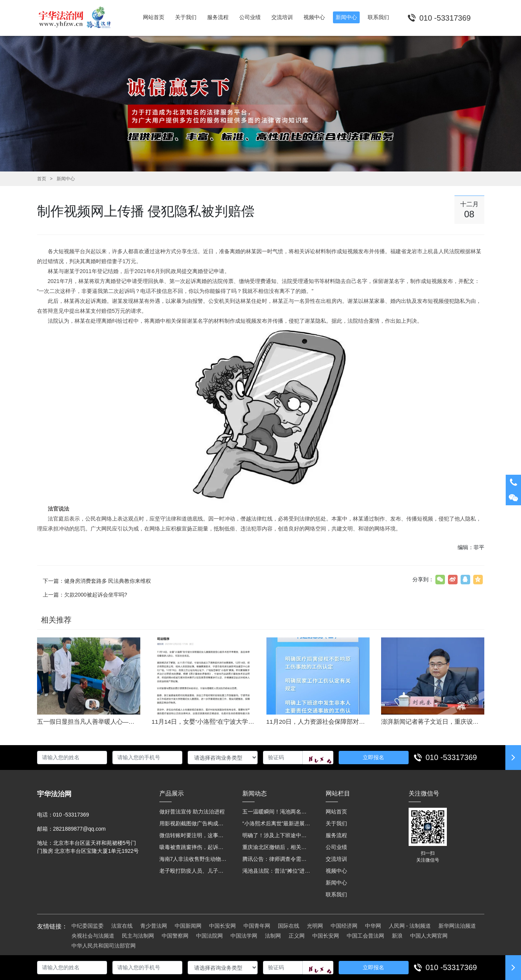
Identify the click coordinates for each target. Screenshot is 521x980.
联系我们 (336, 894)
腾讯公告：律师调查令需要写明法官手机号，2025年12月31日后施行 (276, 859)
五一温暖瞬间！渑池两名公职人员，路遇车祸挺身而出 (276, 812)
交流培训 (336, 859)
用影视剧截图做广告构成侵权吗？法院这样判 (193, 823)
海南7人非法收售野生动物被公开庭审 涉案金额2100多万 (193, 859)
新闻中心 (66, 179)
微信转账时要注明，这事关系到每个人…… (193, 835)
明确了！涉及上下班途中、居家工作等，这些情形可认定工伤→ (276, 835)
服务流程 (336, 835)
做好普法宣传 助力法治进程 (192, 812)
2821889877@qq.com (80, 829)
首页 (42, 179)
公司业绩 (336, 847)
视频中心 (336, 871)
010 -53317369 (451, 757)
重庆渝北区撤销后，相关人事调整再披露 (276, 847)
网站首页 (336, 812)
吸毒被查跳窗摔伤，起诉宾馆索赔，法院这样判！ (193, 847)
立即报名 (373, 757)
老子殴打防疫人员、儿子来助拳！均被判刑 (193, 871)
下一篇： (97, 581)
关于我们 (336, 823)
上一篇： (85, 595)
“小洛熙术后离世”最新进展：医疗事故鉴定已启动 (276, 823)
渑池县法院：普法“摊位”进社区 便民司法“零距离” (276, 871)
